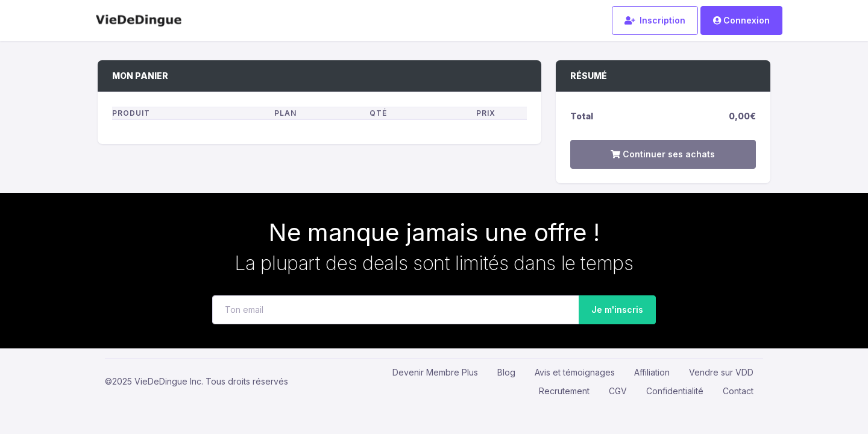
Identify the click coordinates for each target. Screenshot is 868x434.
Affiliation (652, 372)
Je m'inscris (614, 310)
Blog (506, 372)
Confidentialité (675, 391)
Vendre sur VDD (721, 372)
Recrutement (564, 391)
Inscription (655, 20)
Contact (738, 391)
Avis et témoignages (575, 372)
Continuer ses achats (663, 154)
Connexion (741, 20)
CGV (618, 391)
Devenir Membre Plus (435, 372)
